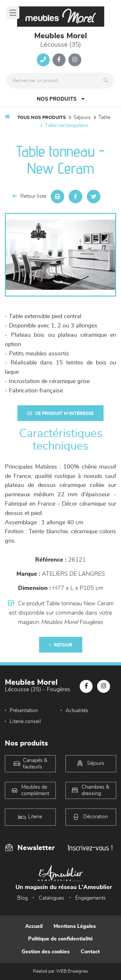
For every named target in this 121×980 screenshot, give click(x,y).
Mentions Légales (75, 926)
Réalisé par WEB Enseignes (60, 971)
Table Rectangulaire (66, 125)
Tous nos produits (42, 118)
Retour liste (29, 196)
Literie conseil (25, 721)
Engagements (91, 898)
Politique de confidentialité (60, 939)
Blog (22, 898)
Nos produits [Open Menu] (61, 99)
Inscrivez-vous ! (90, 848)
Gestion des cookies (46, 952)
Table (104, 117)
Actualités (77, 710)
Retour (61, 645)
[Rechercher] (107, 81)
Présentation (24, 710)
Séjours (82, 117)
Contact (90, 952)
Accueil (34, 926)
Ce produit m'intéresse (60, 413)
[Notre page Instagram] (75, 60)
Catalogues (51, 898)
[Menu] (13, 13)
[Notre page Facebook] (59, 60)
